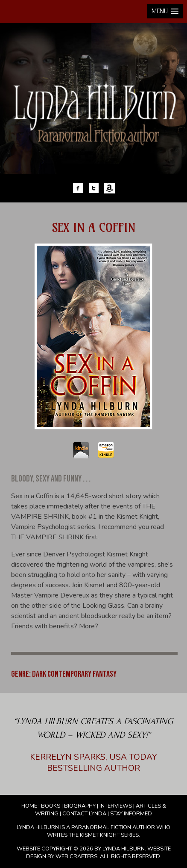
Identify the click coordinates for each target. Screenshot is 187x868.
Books (51, 806)
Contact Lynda (84, 814)
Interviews (116, 806)
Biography (80, 806)
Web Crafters (76, 856)
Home (29, 806)
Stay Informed (131, 814)
